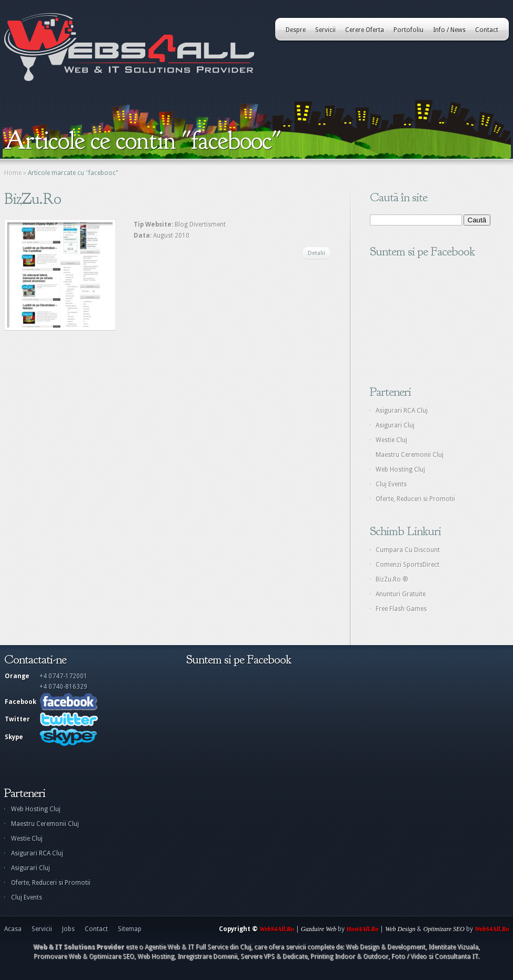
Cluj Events (391, 484)
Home (13, 173)
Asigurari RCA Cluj (402, 411)
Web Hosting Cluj (400, 469)
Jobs (68, 929)
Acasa (13, 929)
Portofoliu (409, 30)
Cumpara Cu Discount (408, 550)
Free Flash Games (401, 609)
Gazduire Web (319, 929)
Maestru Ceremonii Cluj (410, 455)
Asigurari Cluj (395, 425)
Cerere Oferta (365, 30)
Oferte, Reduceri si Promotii (415, 499)
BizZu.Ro (33, 199)
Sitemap (130, 929)
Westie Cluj (391, 440)
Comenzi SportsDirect (408, 565)
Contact (487, 30)
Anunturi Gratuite (401, 594)
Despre (296, 30)
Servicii (325, 30)
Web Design (400, 929)
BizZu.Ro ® (392, 579)
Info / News (449, 30)
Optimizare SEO (444, 929)
